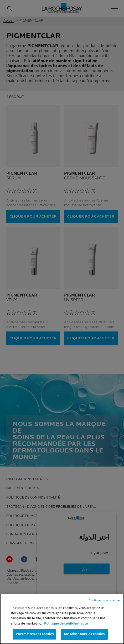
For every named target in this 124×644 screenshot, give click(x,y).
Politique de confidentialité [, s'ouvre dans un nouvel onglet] (66, 623)
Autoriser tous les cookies (84, 634)
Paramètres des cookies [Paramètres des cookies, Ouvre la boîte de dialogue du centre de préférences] (35, 634)
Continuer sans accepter (104, 600)
